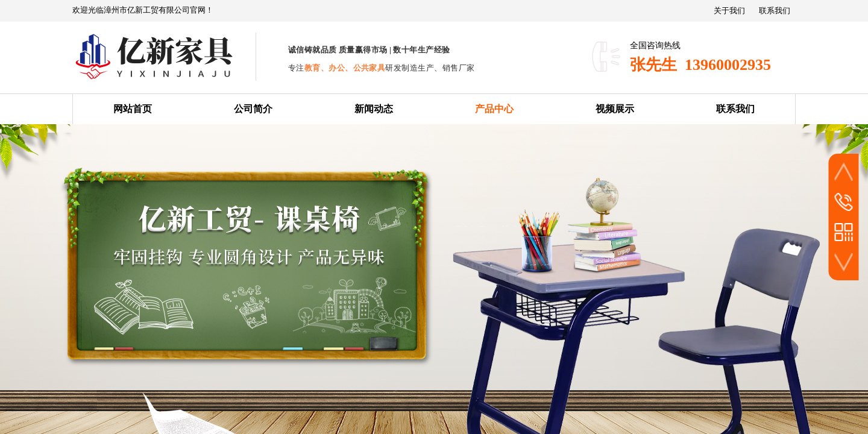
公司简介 (253, 109)
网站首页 (133, 109)
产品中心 (494, 109)
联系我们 (735, 109)
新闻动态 (374, 109)
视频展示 (615, 109)
